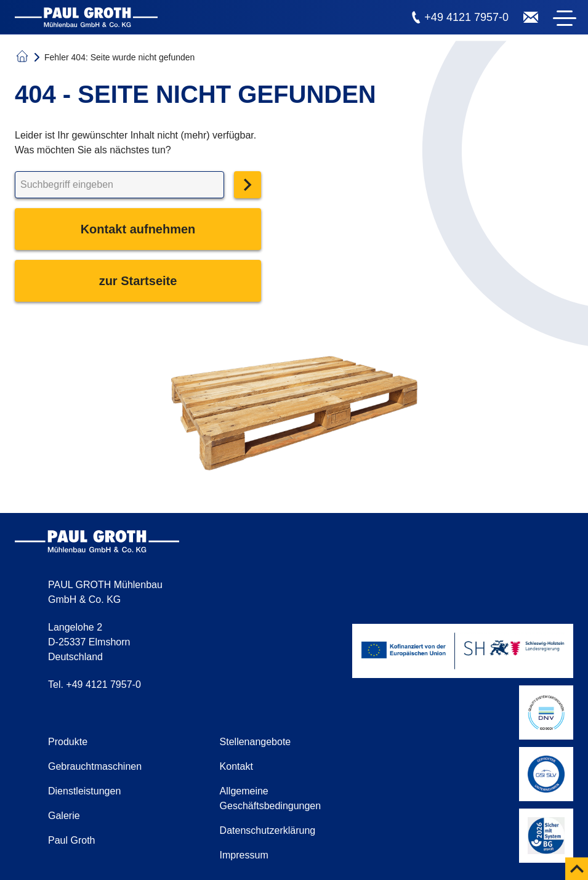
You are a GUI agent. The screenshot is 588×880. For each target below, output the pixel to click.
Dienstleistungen (84, 791)
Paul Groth (71, 840)
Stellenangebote (256, 742)
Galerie (64, 816)
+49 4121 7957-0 (466, 17)
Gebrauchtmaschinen (95, 766)
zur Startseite (138, 281)
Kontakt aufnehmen (138, 229)
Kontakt (236, 766)
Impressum (244, 855)
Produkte (68, 742)
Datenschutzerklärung (268, 830)
